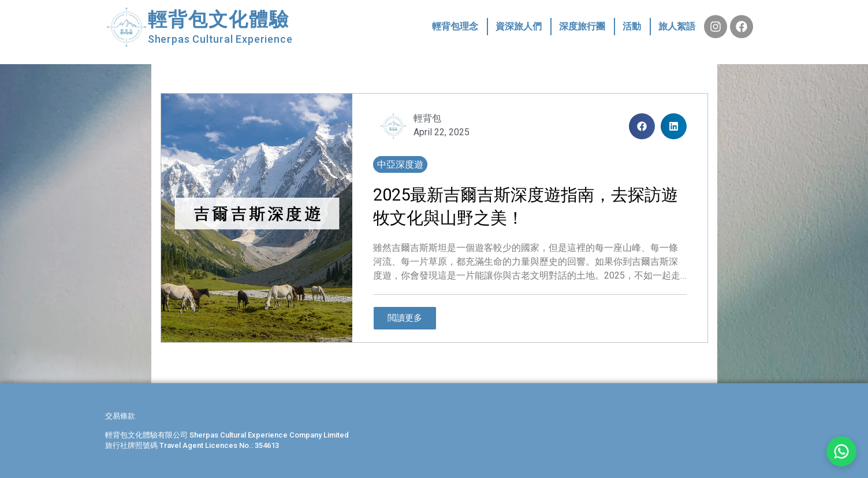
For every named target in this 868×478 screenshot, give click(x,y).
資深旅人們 (519, 26)
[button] (642, 126)
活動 (632, 26)
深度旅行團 (582, 26)
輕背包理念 (455, 26)
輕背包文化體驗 (219, 19)
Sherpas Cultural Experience (220, 39)
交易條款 (120, 416)
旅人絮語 (677, 26)
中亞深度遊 (400, 164)
